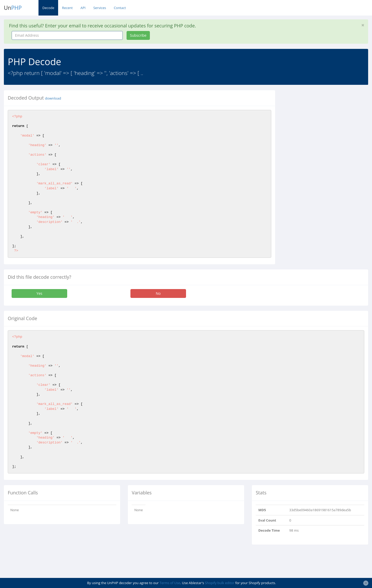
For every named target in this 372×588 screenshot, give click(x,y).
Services (100, 8)
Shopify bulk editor (220, 583)
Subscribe (138, 35)
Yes (39, 293)
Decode (48, 8)
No (158, 293)
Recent (67, 8)
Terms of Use (170, 583)
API (83, 8)
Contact (120, 8)
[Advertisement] (326, 126)
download (53, 98)
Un (13, 8)
